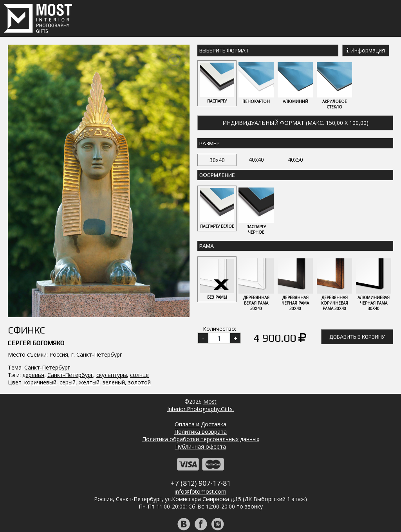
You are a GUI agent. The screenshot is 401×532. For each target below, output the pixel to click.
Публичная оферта (200, 412)
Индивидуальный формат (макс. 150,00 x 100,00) (295, 123)
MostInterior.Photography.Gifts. (200, 371)
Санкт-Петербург (47, 283)
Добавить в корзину (357, 337)
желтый (89, 298)
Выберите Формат (224, 50)
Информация (366, 50)
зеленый (114, 298)
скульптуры (112, 290)
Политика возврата (200, 398)
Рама (207, 246)
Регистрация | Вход (209, 516)
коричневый (40, 298)
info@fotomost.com (200, 457)
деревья (33, 290)
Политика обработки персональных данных (201, 405)
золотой (139, 298)
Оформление (217, 175)
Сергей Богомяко (36, 259)
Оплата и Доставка (200, 390)
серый (68, 298)
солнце (139, 290)
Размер (210, 143)
